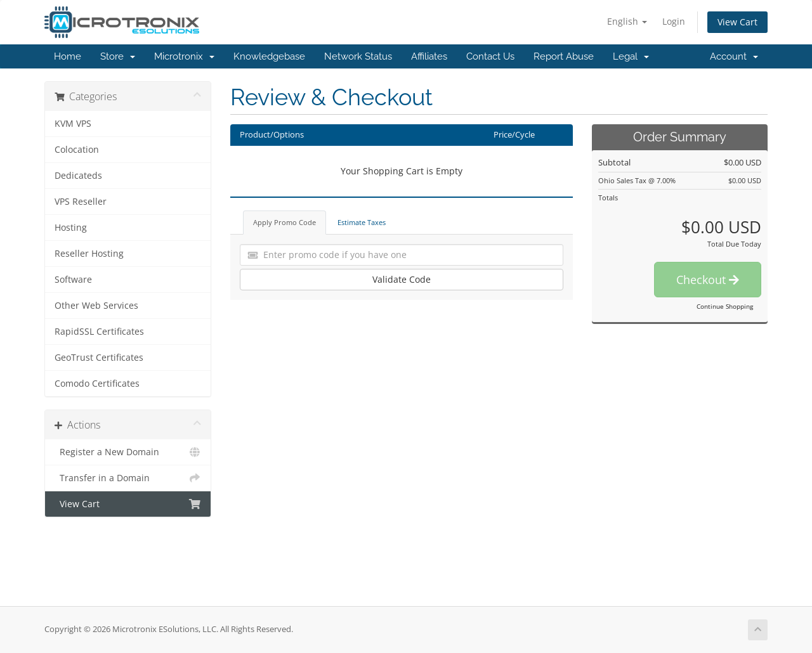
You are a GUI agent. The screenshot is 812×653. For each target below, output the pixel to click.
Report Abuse (564, 56)
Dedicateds (78, 176)
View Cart (737, 22)
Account (734, 56)
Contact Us (490, 56)
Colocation (77, 150)
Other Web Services (96, 306)
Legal (631, 56)
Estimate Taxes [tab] (362, 222)
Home (68, 56)
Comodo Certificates (97, 384)
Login (674, 21)
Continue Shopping (725, 306)
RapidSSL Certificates (99, 332)
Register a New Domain (128, 452)
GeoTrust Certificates (99, 358)
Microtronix (184, 56)
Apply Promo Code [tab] (285, 222)
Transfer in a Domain (128, 478)
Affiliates (429, 56)
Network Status (358, 56)
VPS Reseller (81, 202)
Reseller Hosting (89, 254)
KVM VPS (73, 124)
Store (118, 56)
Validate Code (402, 279)
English (627, 21)
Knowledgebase (269, 56)
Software (73, 280)
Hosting (71, 228)
